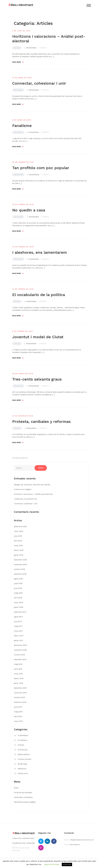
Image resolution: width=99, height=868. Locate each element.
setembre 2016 (20, 659)
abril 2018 (18, 598)
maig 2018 (18, 593)
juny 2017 (18, 621)
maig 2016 (18, 664)
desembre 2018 (20, 560)
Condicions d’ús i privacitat (23, 843)
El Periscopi (23, 750)
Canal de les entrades (23, 793)
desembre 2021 (20, 526)
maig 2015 (18, 712)
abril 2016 (18, 669)
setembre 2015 (20, 702)
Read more (18, 62)
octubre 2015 (19, 697)
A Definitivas (23, 735)
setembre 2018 (20, 574)
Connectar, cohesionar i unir (39, 83)
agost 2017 (18, 617)
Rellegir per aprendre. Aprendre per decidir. (32, 485)
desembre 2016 (20, 645)
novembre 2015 (20, 693)
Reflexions (22, 769)
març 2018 (18, 602)
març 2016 (18, 674)
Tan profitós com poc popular (41, 168)
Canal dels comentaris (23, 797)
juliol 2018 (18, 583)
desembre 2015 (20, 688)
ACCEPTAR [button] (67, 864)
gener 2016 (19, 683)
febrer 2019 (19, 550)
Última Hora (23, 773)
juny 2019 (18, 536)
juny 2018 (18, 588)
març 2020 (19, 531)
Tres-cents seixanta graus (37, 379)
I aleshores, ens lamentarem (40, 252)
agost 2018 (18, 579)
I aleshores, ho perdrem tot (25, 499)
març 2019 (18, 545)
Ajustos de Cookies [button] (52, 864)
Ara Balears (18, 90)
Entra (16, 788)
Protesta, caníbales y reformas (41, 422)
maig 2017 (18, 626)
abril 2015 (18, 716)
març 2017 (18, 631)
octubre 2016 (19, 655)
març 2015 (18, 721)
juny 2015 (18, 707)
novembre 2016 (20, 650)
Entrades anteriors (20, 458)
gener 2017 (19, 640)
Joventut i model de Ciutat (38, 337)
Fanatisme (22, 126)
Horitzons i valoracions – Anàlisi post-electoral (33, 494)
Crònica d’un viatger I (23, 489)
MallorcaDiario (24, 754)
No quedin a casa (29, 210)
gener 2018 (19, 607)
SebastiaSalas (31, 48)
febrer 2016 (19, 678)
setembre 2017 (20, 612)
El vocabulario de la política (39, 295)
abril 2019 (18, 541)
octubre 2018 (19, 569)
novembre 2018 (20, 564)
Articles (17, 48)
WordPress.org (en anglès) (25, 802)
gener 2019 (19, 555)
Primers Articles (24, 759)
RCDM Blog (22, 764)
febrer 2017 (19, 636)
